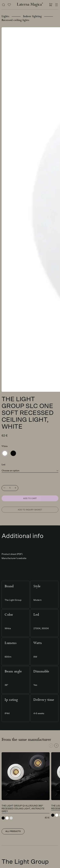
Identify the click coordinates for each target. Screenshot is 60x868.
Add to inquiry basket (30, 510)
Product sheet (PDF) (12, 554)
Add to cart (30, 498)
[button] (56, 746)
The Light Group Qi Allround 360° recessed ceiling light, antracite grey (23, 809)
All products (13, 831)
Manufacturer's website (14, 558)
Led (3, 465)
